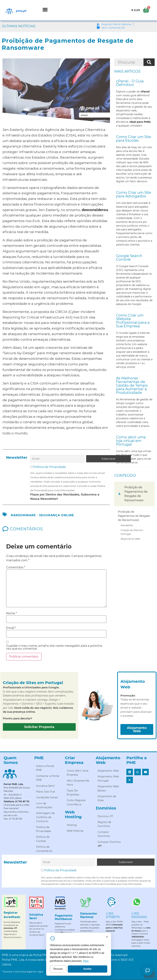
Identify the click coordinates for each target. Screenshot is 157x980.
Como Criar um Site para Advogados (134, 194)
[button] (45, 9)
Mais (93, 962)
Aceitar (95, 970)
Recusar (65, 970)
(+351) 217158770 (113, 915)
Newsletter (127, 525)
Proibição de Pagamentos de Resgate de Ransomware (134, 516)
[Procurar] (149, 62)
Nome (12, 613)
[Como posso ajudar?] (148, 971)
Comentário (16, 567)
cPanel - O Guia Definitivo (130, 83)
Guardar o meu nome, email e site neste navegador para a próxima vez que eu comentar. (54, 647)
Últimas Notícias (19, 26)
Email (11, 628)
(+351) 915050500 (139, 915)
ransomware (23, 515)
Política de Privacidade (50, 467)
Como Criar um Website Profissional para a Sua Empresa (133, 321)
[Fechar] (114, 937)
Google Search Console (129, 258)
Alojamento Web (130, 539)
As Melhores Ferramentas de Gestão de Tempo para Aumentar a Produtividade (132, 385)
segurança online (57, 515)
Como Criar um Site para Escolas (134, 139)
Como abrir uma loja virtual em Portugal (131, 441)
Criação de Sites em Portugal (132, 532)
